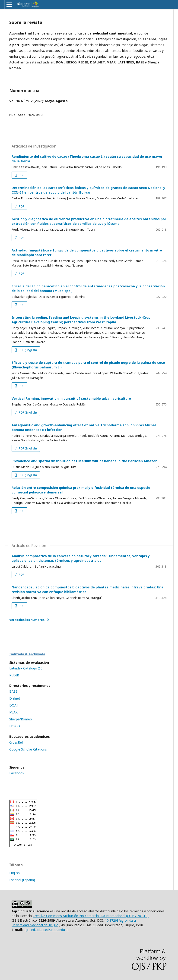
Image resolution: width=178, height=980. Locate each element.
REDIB (14, 675)
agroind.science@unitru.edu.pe (46, 930)
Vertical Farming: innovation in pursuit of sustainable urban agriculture (71, 398)
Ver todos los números (27, 620)
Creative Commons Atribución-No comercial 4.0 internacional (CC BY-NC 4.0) (91, 916)
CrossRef (16, 742)
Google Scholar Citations (28, 749)
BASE (13, 691)
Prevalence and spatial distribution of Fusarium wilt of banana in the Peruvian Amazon (84, 461)
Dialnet (15, 698)
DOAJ (13, 705)
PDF (21, 175)
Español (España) (22, 880)
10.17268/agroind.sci (120, 920)
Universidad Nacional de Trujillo (35, 925)
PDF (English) (27, 350)
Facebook (17, 773)
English (14, 873)
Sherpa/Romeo (21, 719)
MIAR (13, 712)
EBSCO (15, 726)
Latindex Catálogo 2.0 (26, 668)
